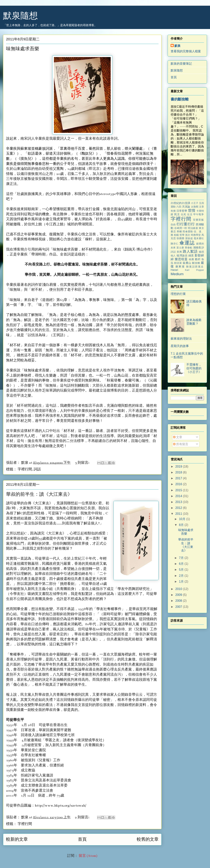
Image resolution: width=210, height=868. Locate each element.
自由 (173, 224)
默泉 (177, 46)
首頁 (82, 839)
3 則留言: (82, 463)
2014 (179, 496)
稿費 (191, 259)
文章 (178, 437)
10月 (183, 519)
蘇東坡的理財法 (181, 339)
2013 (179, 502)
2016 (179, 484)
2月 (182, 576)
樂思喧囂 (181, 259)
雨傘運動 (188, 231)
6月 (182, 564)
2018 (179, 472)
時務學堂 (196, 235)
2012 (179, 508)
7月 (182, 558)
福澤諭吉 (182, 255)
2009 (179, 595)
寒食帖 (189, 248)
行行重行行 (186, 224)
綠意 (191, 255)
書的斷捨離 (180, 99)
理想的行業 (178, 294)
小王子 (195, 203)
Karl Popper (194, 270)
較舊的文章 (148, 839)
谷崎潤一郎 (181, 228)
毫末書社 (199, 238)
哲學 (182, 235)
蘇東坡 (180, 266)
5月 (182, 570)
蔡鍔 (198, 259)
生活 (190, 214)
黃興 (179, 252)
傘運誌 (187, 243)
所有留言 (181, 444)
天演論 (186, 207)
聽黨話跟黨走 (195, 267)
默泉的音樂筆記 (181, 64)
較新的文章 (17, 839)
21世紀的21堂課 (180, 203)
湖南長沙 (199, 248)
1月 (182, 582)
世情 (192, 210)
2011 (179, 514)
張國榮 (180, 238)
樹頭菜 (178, 263)
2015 (179, 490)
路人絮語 (190, 251)
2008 (179, 601)
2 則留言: (82, 817)
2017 (179, 478)
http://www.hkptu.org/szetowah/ (61, 806)
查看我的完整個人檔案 (186, 51)
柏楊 (176, 235)
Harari (174, 270)
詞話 (37, 469)
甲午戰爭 (199, 214)
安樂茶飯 (198, 220)
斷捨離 (196, 263)
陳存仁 (175, 244)
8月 (182, 525)
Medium (177, 274)
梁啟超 (189, 238)
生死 (184, 214)
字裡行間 (25, 469)
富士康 (180, 248)
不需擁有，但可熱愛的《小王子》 (194, 368)
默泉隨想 (20, 16)
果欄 (179, 231)
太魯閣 (195, 207)
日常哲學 (182, 211)
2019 (179, 467)
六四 (179, 207)
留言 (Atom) (88, 856)
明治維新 (193, 228)
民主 (177, 214)
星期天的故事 (180, 346)
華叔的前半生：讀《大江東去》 (39, 495)
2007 (179, 607)
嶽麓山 (187, 263)
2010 (179, 589)
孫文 (188, 235)
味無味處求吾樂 (23, 49)
